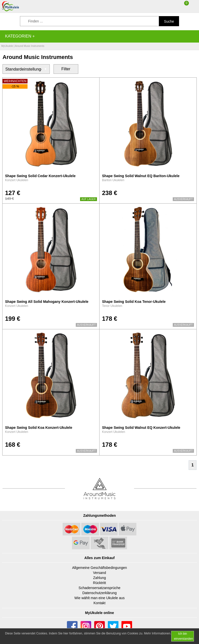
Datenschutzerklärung (99, 593)
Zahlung (100, 578)
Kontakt (99, 603)
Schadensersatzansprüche (99, 588)
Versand (99, 573)
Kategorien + (20, 36)
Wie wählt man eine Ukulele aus (99, 598)
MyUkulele (7, 46)
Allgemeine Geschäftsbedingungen (99, 568)
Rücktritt (99, 583)
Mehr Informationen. (157, 633)
